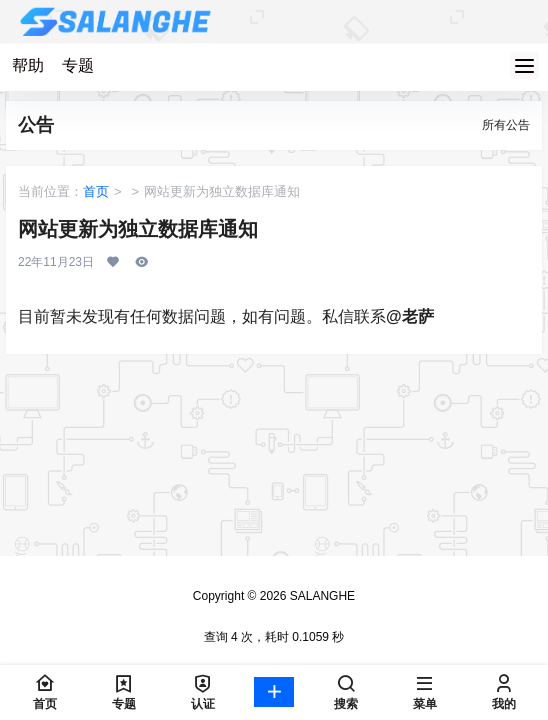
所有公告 (506, 125)
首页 (96, 191)
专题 (78, 65)
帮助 (28, 65)
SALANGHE (320, 596)
